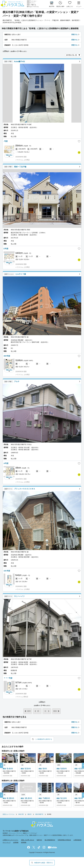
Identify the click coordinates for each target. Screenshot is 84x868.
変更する (74, 34)
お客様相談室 (77, 840)
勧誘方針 (39, 840)
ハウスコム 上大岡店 (23, 160)
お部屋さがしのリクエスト (10, 840)
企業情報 (16, 842)
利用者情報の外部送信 (64, 840)
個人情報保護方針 (50, 840)
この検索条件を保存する (44, 739)
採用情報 (24, 842)
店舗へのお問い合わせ (28, 840)
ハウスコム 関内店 (22, 697)
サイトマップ (7, 842)
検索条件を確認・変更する (44, 863)
